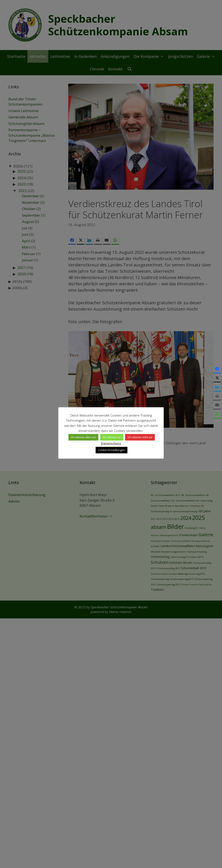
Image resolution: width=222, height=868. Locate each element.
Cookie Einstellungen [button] (112, 447)
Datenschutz (155, 439)
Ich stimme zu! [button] (101, 440)
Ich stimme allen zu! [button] (73, 440)
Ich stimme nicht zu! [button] (130, 440)
